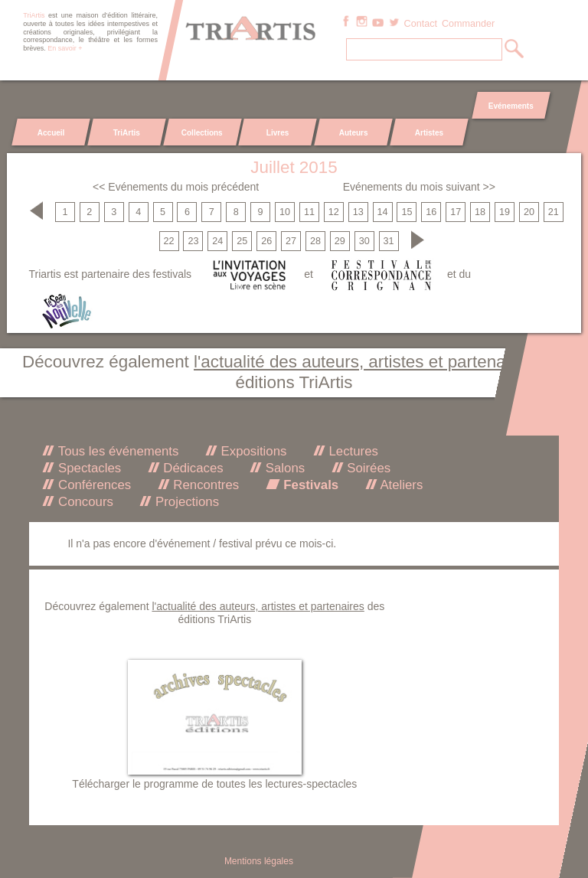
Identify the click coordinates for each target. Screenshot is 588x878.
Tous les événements (116, 451)
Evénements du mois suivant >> (419, 187)
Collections (202, 133)
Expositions (252, 451)
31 (389, 241)
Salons (283, 468)
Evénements (510, 106)
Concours (83, 502)
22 (169, 241)
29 (340, 241)
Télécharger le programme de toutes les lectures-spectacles (214, 784)
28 (315, 241)
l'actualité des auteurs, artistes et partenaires (364, 362)
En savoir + (65, 48)
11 (309, 212)
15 (407, 212)
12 (334, 212)
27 (291, 241)
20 (529, 212)
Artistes (428, 133)
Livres (278, 133)
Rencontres (204, 485)
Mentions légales (259, 861)
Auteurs (353, 133)
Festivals (310, 485)
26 (266, 241)
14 (383, 212)
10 (285, 212)
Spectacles (88, 468)
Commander (468, 24)
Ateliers (400, 485)
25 (242, 241)
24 (217, 241)
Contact (421, 24)
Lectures (352, 451)
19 (505, 212)
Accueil (51, 133)
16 (431, 212)
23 (193, 241)
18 (480, 212)
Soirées (367, 468)
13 (358, 212)
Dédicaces (192, 468)
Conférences (93, 485)
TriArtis (127, 133)
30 (364, 241)
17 (456, 212)
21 (554, 212)
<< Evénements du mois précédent (176, 187)
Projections (185, 502)
